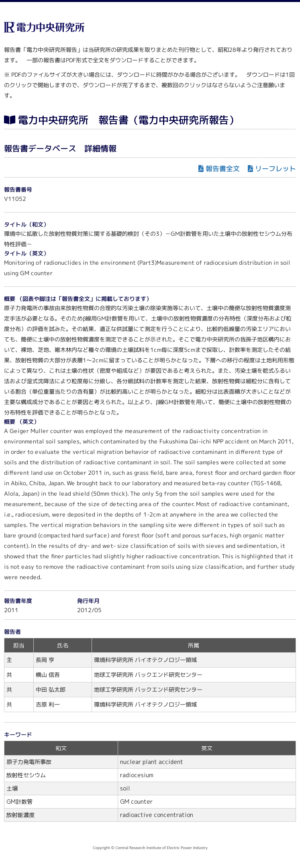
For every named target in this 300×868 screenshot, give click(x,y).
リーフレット (276, 168)
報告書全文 (223, 168)
